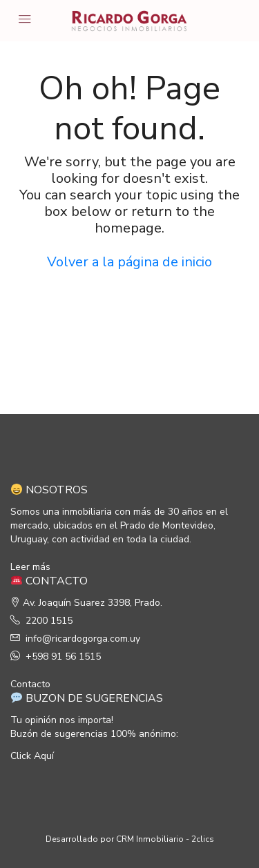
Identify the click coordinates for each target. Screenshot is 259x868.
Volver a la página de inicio (129, 262)
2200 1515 (49, 621)
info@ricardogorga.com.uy (83, 639)
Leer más (30, 567)
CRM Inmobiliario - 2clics (165, 839)
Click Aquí (32, 756)
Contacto (30, 684)
